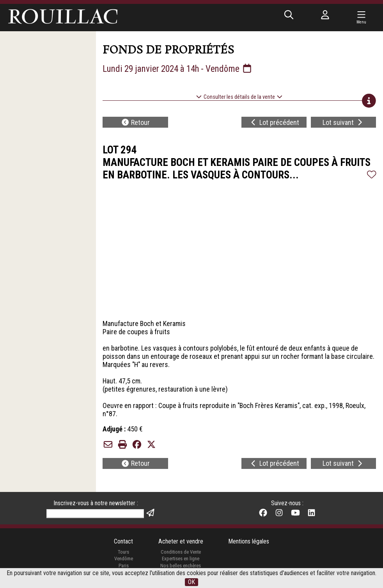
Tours (123, 553)
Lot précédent (274, 123)
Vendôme (123, 560)
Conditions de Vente (181, 553)
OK (191, 582)
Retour (136, 123)
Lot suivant (343, 123)
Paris (123, 567)
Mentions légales (249, 543)
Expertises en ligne (181, 560)
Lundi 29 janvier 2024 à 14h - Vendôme (181, 69)
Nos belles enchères (181, 567)
